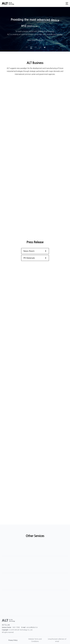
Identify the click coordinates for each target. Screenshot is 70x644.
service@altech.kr (32, 627)
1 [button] (27, 47)
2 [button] (32, 47)
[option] (35, 29)
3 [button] (36, 47)
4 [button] (41, 47)
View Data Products (35, 41)
